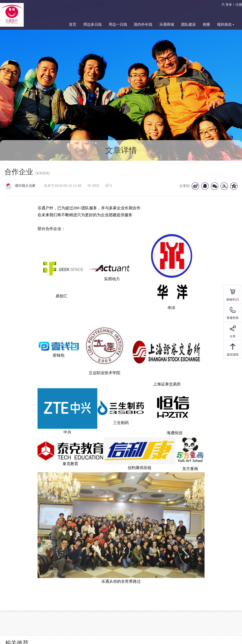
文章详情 (121, 150)
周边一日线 (118, 24)
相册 (206, 24)
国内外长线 (143, 24)
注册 (239, 5)
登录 (227, 5)
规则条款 (226, 24)
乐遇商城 (167, 24)
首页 (73, 24)
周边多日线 (92, 24)
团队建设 (188, 24)
